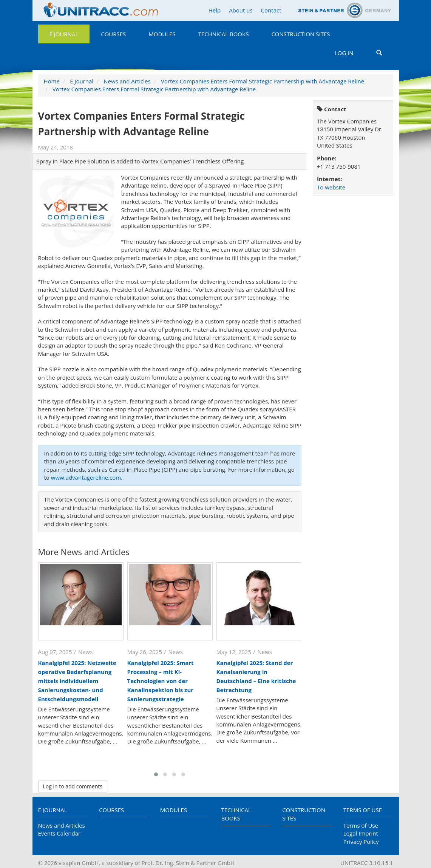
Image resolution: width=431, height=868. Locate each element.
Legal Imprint (361, 833)
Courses (113, 34)
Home (52, 81)
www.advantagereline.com (86, 477)
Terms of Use (363, 810)
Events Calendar (59, 833)
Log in (344, 53)
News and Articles (127, 81)
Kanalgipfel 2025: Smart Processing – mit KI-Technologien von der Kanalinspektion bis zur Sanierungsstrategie (161, 681)
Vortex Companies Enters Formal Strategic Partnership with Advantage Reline (263, 81)
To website (331, 187)
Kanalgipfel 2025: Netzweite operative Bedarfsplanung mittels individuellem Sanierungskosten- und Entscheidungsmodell (77, 681)
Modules (162, 34)
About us (241, 10)
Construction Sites (300, 34)
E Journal (64, 34)
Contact (271, 10)
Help (215, 10)
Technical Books (224, 34)
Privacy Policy (361, 842)
